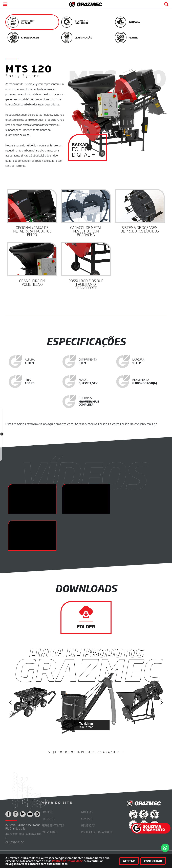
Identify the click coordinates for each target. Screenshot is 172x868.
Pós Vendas (49, 832)
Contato (87, 819)
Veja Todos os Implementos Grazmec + (86, 752)
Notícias (87, 812)
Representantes (53, 825)
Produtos (48, 819)
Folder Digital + (88, 150)
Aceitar (129, 861)
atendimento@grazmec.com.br (23, 836)
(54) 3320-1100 (15, 842)
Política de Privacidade (67, 861)
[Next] (161, 702)
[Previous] (11, 702)
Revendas (88, 825)
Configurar (153, 861)
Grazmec (47, 812)
